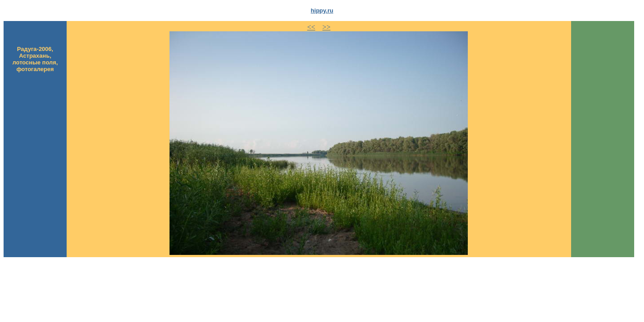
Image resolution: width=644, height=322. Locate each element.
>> (326, 27)
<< (311, 27)
